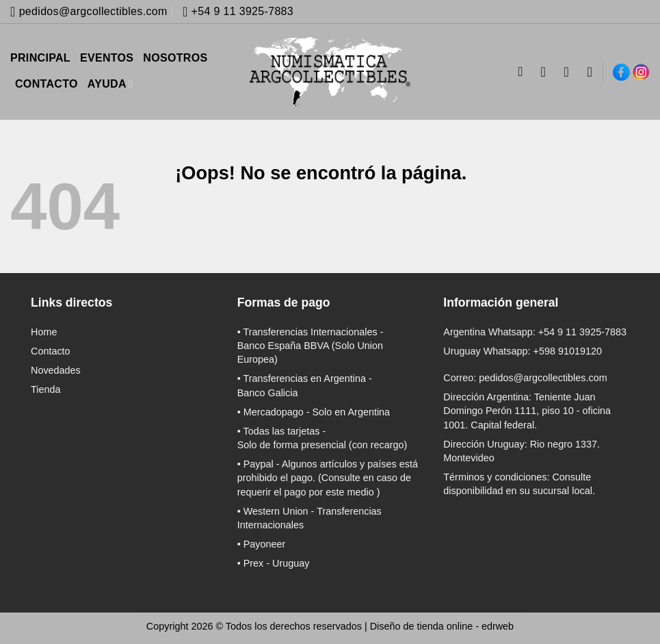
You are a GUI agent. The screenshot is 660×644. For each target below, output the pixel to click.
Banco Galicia (268, 393)
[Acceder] (548, 72)
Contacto (51, 351)
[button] (571, 72)
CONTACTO (47, 84)
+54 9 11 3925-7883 (582, 332)
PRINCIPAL (40, 58)
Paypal (259, 464)
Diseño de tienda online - (442, 626)
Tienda (45, 389)
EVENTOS (107, 58)
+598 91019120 (568, 351)
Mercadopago (274, 412)
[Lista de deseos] (590, 72)
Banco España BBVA (283, 346)
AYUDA (110, 84)
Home (44, 332)
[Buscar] (524, 72)
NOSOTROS (175, 58)
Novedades (56, 370)
